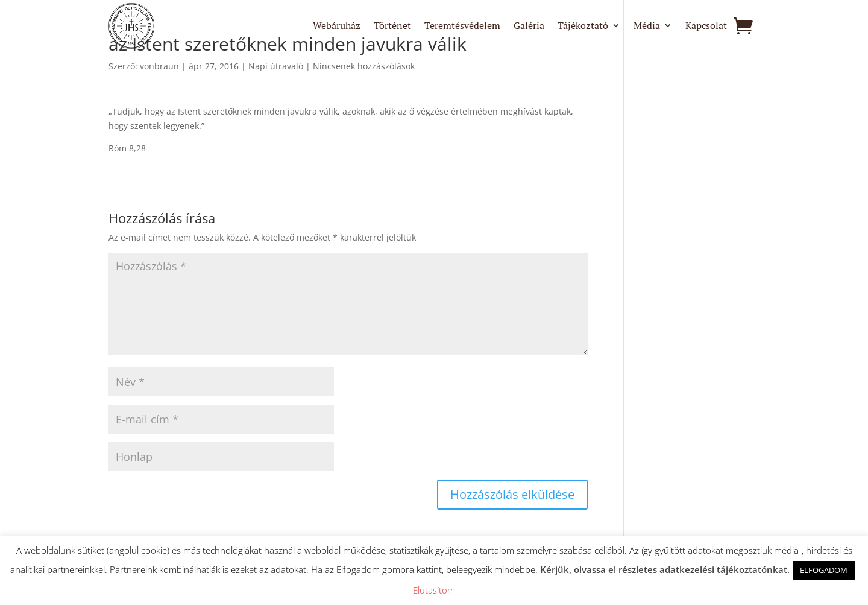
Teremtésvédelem (462, 27)
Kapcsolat (706, 27)
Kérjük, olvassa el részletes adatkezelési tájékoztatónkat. (665, 569)
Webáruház (337, 27)
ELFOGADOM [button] (824, 570)
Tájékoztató (583, 27)
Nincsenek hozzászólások (364, 66)
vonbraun (159, 66)
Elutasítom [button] (434, 590)
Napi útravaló (276, 66)
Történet (392, 27)
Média (647, 27)
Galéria (529, 27)
